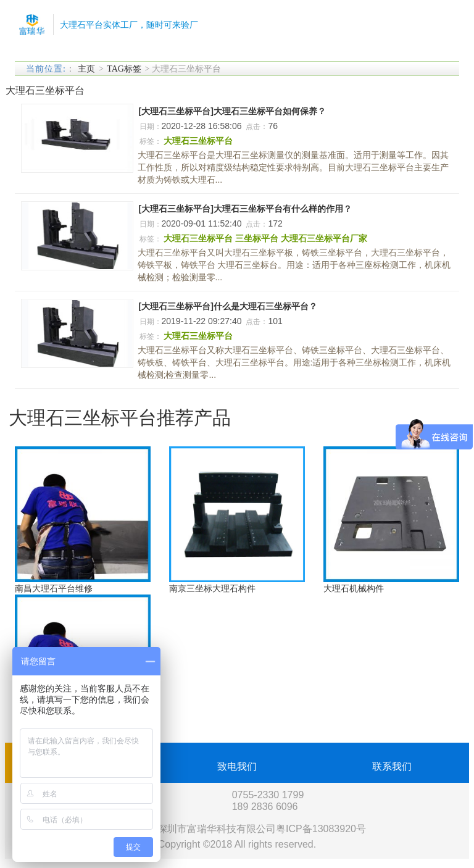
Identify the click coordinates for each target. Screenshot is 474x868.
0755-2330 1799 (268, 795)
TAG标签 (124, 69)
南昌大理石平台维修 (54, 588)
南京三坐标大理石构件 (212, 588)
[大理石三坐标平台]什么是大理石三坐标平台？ (228, 306)
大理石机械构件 (354, 588)
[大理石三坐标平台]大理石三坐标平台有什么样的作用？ (245, 209)
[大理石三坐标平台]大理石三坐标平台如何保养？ (232, 111)
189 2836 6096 (265, 807)
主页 (86, 69)
